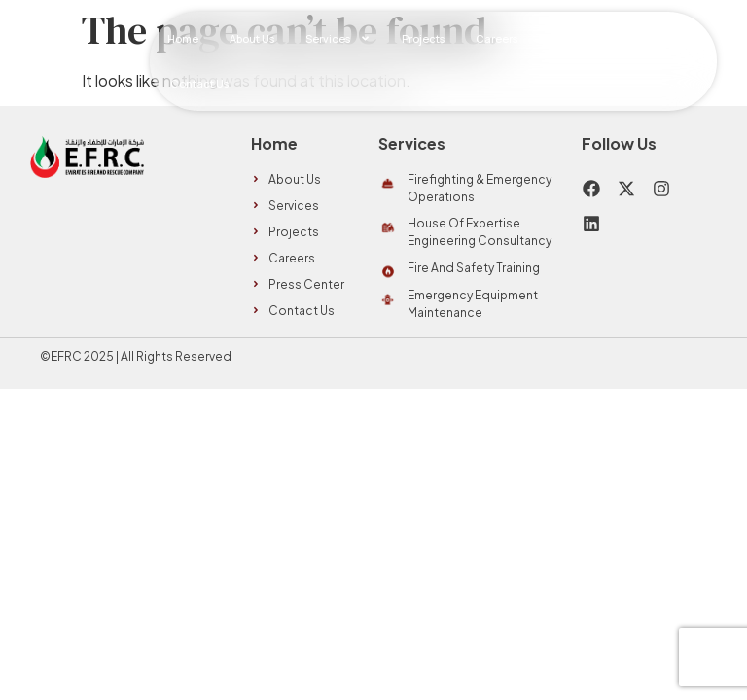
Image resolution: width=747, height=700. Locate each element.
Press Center (582, 38)
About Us (252, 38)
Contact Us (199, 83)
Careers (497, 38)
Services (338, 38)
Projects (423, 38)
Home (183, 38)
